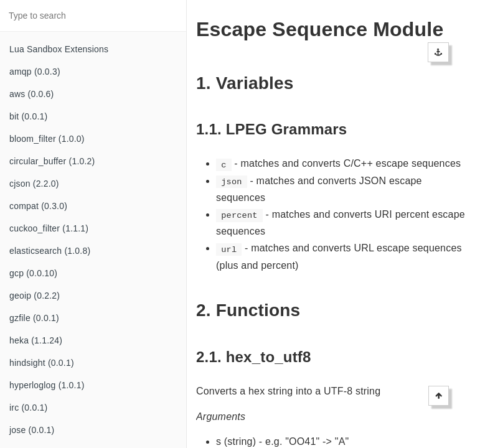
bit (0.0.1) (28, 116)
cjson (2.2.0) (34, 184)
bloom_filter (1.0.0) (47, 139)
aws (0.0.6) (31, 94)
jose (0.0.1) (32, 430)
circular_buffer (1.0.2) (52, 161)
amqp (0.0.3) (35, 72)
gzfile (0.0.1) (34, 318)
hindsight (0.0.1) (42, 363)
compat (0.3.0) (38, 206)
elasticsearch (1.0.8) (50, 251)
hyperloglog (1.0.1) (47, 385)
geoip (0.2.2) (35, 296)
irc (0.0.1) (28, 408)
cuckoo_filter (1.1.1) (49, 228)
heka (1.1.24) (36, 340)
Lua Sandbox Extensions (59, 49)
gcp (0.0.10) (33, 273)
